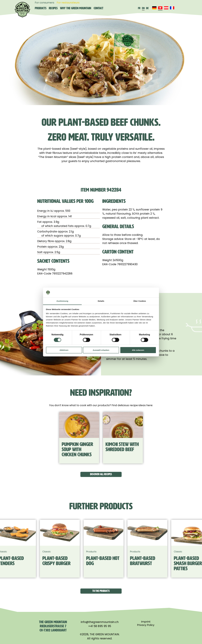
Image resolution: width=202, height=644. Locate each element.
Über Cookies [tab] (140, 301)
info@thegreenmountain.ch (100, 622)
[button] (15, 591)
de (147, 8)
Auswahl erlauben (101, 350)
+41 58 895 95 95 (100, 626)
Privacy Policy (146, 625)
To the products (101, 591)
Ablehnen (64, 350)
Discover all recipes (101, 474)
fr (139, 8)
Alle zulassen (138, 350)
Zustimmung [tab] (62, 301)
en (143, 8)
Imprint (146, 622)
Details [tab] (101, 301)
